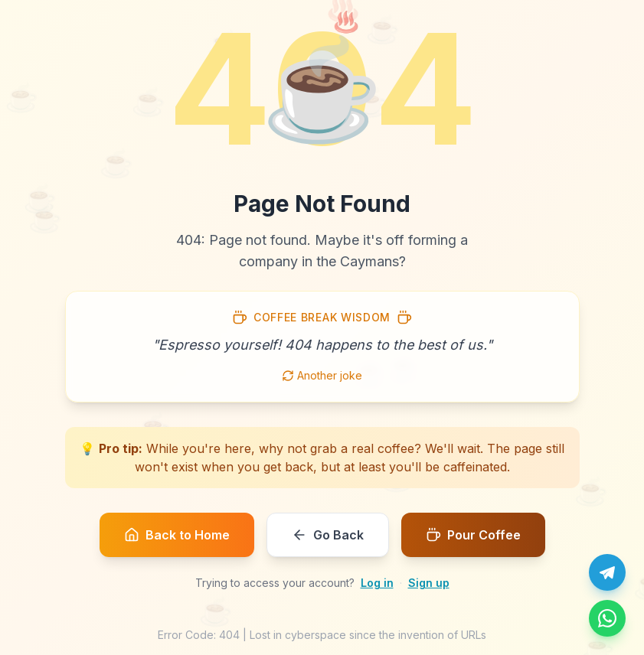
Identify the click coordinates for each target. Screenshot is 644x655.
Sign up (429, 583)
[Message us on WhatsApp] (607, 618)
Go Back (328, 535)
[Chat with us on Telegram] (607, 572)
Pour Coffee (473, 535)
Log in (377, 583)
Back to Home (177, 535)
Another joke (322, 375)
